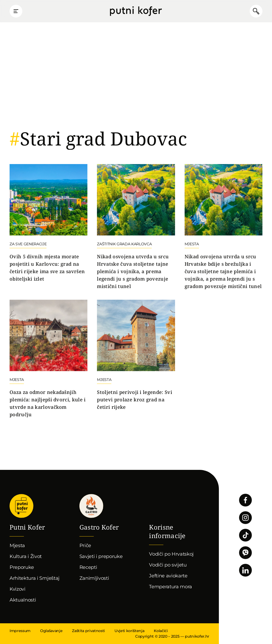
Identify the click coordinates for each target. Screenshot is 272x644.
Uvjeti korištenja (129, 631)
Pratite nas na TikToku (245, 535)
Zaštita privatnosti (88, 631)
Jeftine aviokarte (168, 576)
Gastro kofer (91, 506)
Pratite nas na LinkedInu (245, 570)
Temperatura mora (171, 587)
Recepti (88, 567)
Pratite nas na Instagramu (245, 518)
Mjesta (17, 546)
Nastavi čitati (48, 223)
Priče (85, 546)
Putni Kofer (136, 11)
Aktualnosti (23, 600)
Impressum (20, 631)
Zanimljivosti (94, 578)
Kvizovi (18, 589)
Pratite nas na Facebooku (245, 500)
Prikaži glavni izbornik (16, 11)
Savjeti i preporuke (101, 556)
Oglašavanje (51, 631)
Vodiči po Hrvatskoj (171, 554)
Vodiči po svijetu (168, 565)
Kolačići (161, 631)
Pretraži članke (256, 11)
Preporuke (22, 567)
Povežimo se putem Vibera (245, 553)
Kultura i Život (26, 556)
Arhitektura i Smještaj (35, 578)
